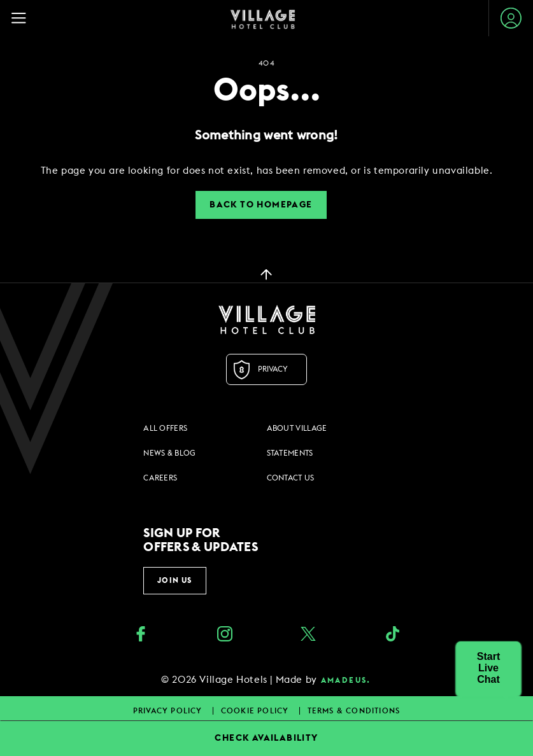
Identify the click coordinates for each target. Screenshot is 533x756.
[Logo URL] (266, 319)
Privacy (273, 369)
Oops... (267, 91)
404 (266, 63)
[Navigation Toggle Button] (25, 18)
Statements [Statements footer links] (290, 453)
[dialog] (266, 171)
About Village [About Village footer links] (297, 428)
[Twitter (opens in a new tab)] (308, 635)
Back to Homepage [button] (261, 205)
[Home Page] (263, 18)
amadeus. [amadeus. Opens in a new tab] (346, 680)
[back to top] (266, 274)
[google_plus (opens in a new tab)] (392, 635)
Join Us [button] (174, 580)
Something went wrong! (266, 136)
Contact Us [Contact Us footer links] (291, 478)
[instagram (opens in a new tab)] (225, 635)
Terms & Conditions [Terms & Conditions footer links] (354, 711)
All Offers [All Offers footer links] (165, 428)
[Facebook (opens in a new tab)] (141, 635)
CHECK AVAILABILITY (266, 738)
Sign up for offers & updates (201, 540)
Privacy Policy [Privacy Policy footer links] (169, 711)
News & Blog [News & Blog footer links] (169, 453)
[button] (488, 668)
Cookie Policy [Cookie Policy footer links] (256, 711)
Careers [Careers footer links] (160, 478)
